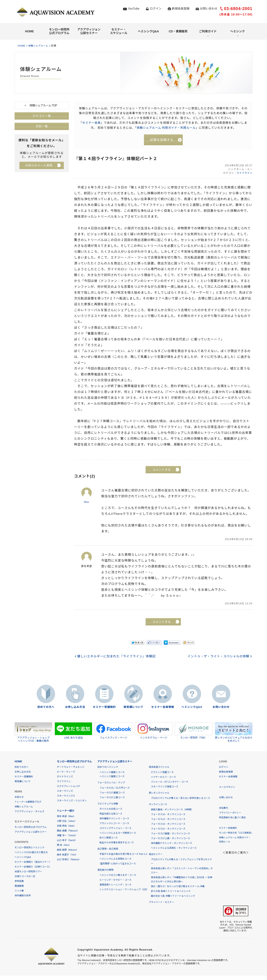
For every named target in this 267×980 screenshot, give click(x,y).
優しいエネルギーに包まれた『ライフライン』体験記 (117, 657)
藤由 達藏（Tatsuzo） (68, 831)
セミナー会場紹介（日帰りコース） (33, 867)
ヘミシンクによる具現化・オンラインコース (174, 848)
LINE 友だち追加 (73, 731)
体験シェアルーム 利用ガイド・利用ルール (166, 128)
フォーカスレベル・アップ (111, 783)
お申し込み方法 (75, 707)
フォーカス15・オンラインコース (168, 824)
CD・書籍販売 (178, 31)
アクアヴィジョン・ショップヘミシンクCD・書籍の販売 (33, 732)
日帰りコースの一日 (25, 876)
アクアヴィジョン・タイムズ (29, 812)
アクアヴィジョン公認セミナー (89, 31)
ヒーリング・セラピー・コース (115, 880)
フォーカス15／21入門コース (115, 788)
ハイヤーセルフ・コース (163, 777)
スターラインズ (65, 791)
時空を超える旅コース (111, 814)
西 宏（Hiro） (64, 845)
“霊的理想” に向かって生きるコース (118, 864)
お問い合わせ (209, 9)
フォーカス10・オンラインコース (168, 815)
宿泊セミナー (156, 854)
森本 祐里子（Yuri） (67, 855)
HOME (29, 31)
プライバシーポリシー (230, 813)
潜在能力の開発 (105, 870)
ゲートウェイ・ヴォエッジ (71, 767)
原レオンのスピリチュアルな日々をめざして (234, 732)
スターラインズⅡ (66, 796)
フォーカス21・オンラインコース (168, 829)
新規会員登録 (181, 9)
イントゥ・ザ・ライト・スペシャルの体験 (218, 657)
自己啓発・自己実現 (108, 849)
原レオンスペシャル (159, 793)
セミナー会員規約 (228, 828)
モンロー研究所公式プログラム (59, 31)
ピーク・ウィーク (66, 772)
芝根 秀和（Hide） (67, 826)
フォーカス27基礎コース (112, 793)
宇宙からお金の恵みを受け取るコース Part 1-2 (123, 854)
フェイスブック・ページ (113, 731)
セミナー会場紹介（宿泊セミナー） (33, 862)
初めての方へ (46, 707)
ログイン (156, 9)
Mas (87, 502)
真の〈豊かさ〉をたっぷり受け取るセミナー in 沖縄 (178, 887)
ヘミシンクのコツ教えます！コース (118, 875)
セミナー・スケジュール (119, 31)
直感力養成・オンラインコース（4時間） (172, 810)
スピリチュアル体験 (108, 804)
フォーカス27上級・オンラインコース (170, 839)
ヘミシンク (238, 31)
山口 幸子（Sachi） (67, 840)
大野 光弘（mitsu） (67, 821)
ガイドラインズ (65, 777)
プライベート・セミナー (161, 902)
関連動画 (19, 886)
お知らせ (19, 797)
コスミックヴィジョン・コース (115, 828)
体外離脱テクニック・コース (114, 819)
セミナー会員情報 (163, 707)
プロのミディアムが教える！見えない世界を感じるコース (180, 798)
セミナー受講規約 (104, 707)
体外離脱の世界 (23, 896)
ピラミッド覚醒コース (162, 772)
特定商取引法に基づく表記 (233, 818)
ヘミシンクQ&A (148, 31)
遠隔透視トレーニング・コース (115, 885)
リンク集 (19, 891)
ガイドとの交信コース (111, 809)
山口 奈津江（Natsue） (69, 860)
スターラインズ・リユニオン (72, 801)
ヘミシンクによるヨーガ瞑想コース (118, 833)
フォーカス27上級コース (112, 798)
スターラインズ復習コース (164, 787)
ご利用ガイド (208, 31)
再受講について (133, 707)
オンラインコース (158, 804)
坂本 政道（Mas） (66, 816)
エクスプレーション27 (69, 786)
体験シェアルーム (40, 46)
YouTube (134, 9)
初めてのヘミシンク (108, 767)
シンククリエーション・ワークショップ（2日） (124, 890)
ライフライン (244, 173)
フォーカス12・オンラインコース (168, 819)
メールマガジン (227, 787)
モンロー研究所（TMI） (194, 731)
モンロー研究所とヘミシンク (30, 848)
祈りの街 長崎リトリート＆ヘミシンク (171, 891)
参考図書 (19, 881)
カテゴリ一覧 (42, 116)
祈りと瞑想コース (109, 838)
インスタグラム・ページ (154, 731)
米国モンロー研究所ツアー (28, 872)
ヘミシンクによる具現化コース (115, 859)
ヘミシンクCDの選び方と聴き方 (31, 852)
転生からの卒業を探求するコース (117, 843)
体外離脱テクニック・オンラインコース (171, 843)
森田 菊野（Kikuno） (68, 850)
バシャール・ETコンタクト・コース (169, 782)
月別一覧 (42, 126)
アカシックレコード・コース (114, 823)
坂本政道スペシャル (159, 767)
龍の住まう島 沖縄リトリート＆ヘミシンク (173, 896)
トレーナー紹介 (66, 811)
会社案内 (224, 808)
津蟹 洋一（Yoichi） (67, 836)
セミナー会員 (91, 123)
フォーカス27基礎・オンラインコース (170, 834)
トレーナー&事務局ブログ (28, 802)
